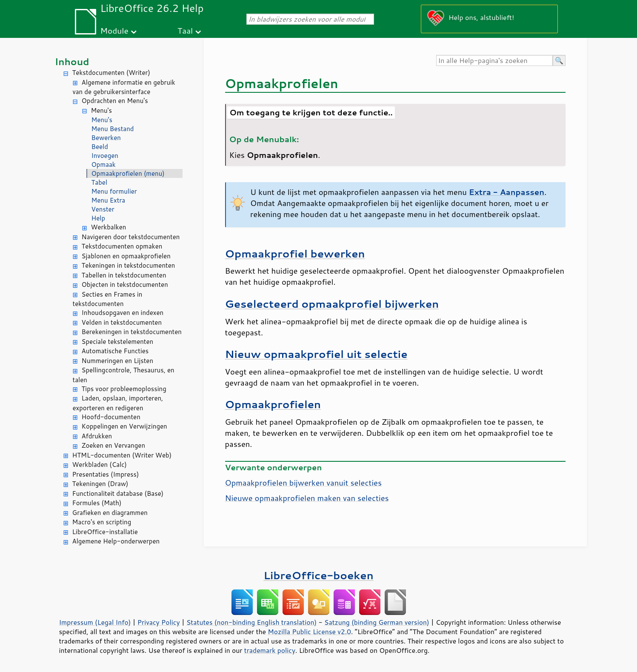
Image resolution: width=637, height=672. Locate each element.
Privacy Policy (159, 622)
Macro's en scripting (102, 522)
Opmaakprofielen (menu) (128, 173)
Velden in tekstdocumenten (122, 322)
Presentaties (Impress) (106, 474)
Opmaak (104, 164)
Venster (103, 209)
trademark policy (270, 650)
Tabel (100, 182)
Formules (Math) (97, 503)
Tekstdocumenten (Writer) (111, 73)
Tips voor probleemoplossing (124, 389)
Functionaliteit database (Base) (118, 493)
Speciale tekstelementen (118, 342)
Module (114, 30)
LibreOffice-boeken (318, 575)
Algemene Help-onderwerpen (116, 541)
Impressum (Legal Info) (95, 622)
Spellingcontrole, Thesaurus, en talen (124, 375)
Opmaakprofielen (273, 404)
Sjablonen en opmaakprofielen (126, 256)
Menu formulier (114, 191)
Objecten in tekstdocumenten (125, 285)
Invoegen (105, 156)
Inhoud (72, 61)
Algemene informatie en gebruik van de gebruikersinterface (124, 87)
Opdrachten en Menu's (115, 101)
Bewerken (106, 138)
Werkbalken (109, 227)
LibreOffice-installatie (105, 532)
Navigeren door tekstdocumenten (131, 237)
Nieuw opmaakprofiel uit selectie (316, 354)
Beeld (100, 147)
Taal (185, 30)
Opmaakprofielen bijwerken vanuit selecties (304, 483)
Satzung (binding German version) (377, 622)
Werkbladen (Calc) (100, 465)
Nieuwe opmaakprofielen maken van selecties (307, 498)
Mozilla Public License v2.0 (309, 632)
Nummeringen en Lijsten (118, 361)
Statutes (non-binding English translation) (251, 622)
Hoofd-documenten (111, 417)
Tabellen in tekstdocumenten (124, 275)
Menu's (102, 110)
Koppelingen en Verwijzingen (124, 426)
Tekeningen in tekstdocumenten (129, 265)
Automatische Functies (115, 351)
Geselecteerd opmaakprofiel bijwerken (332, 304)
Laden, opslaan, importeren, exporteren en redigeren (118, 403)
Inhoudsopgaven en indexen (123, 313)
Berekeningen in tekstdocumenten (132, 332)
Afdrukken (97, 436)
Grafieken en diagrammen (110, 513)
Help (99, 218)
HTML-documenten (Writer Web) (122, 455)
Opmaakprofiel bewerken (295, 253)
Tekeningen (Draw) (100, 484)
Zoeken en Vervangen (114, 445)
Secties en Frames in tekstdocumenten (108, 299)
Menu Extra (109, 200)
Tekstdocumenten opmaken (122, 246)
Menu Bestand (113, 129)
